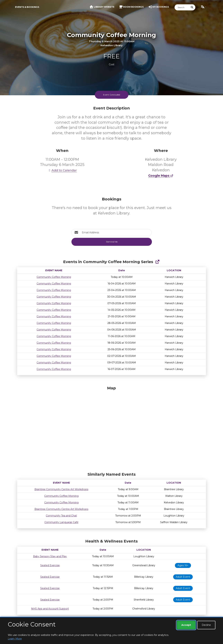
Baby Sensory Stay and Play (50, 556)
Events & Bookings (27, 7)
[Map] (112, 428)
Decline (206, 625)
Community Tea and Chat (61, 516)
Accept (186, 625)
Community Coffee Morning (54, 277)
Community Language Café (61, 522)
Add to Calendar (62, 170)
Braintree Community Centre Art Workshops (61, 489)
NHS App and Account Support (50, 609)
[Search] (182, 7)
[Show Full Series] (157, 262)
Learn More (15, 639)
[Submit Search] (192, 7)
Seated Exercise (50, 565)
